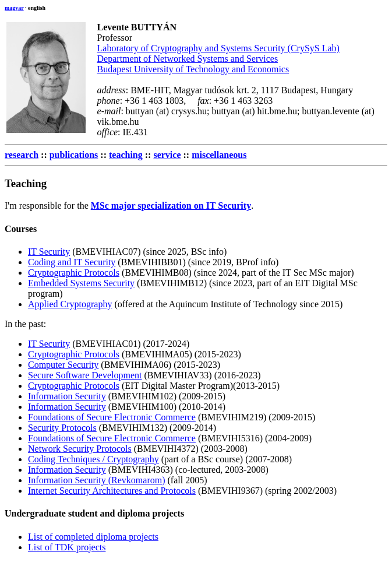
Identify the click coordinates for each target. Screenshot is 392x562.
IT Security (49, 252)
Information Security (67, 396)
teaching (126, 155)
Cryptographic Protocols (74, 273)
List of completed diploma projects (93, 537)
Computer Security (63, 365)
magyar (14, 8)
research (22, 155)
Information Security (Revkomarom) (97, 480)
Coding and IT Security (72, 262)
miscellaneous (219, 155)
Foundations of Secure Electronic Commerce (112, 417)
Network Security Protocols (80, 449)
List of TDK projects (67, 547)
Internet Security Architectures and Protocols (112, 491)
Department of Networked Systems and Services (188, 59)
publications (74, 155)
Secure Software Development (85, 375)
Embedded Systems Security (81, 283)
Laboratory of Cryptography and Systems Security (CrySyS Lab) (218, 48)
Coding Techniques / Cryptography (93, 459)
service (167, 155)
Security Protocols (62, 428)
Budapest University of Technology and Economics (193, 69)
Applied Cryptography (70, 304)
